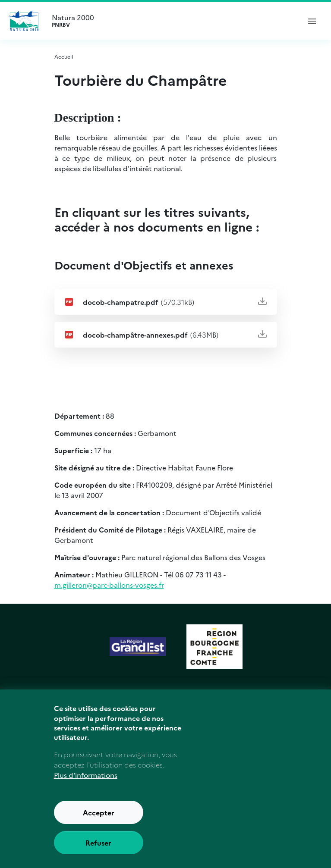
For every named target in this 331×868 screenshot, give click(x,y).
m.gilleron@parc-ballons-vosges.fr (109, 585)
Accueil (64, 56)
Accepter (99, 827)
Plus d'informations (86, 789)
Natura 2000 (172, 21)
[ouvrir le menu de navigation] (312, 21)
